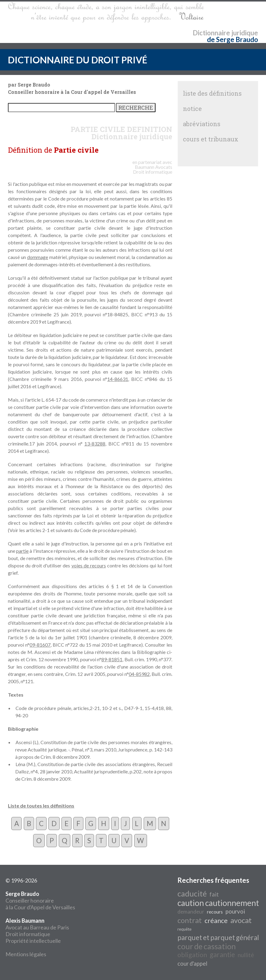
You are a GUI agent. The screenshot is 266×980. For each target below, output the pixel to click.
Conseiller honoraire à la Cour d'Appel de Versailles (40, 900)
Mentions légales (26, 954)
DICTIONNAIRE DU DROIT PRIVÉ (78, 60)
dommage (38, 257)
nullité (246, 955)
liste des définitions (212, 93)
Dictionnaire (211, 33)
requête (184, 929)
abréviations (202, 124)
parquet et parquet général (218, 937)
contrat (190, 920)
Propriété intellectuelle (33, 941)
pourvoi (235, 911)
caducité (192, 893)
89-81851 (112, 659)
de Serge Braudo (233, 39)
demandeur (191, 912)
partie (22, 551)
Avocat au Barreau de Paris (37, 927)
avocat (241, 920)
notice (192, 108)
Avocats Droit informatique (153, 169)
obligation (192, 955)
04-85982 (139, 674)
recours (215, 912)
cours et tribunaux (211, 139)
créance (216, 921)
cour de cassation (207, 946)
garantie (222, 955)
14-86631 (118, 379)
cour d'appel (192, 964)
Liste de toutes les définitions (41, 806)
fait (214, 894)
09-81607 (40, 645)
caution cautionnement (218, 903)
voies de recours (89, 565)
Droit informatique (28, 934)
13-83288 (95, 444)
